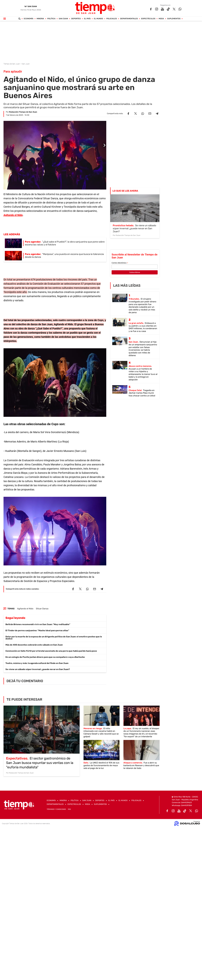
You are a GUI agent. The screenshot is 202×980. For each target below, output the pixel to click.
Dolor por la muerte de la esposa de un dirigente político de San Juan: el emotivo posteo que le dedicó (54, 638)
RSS (69, 809)
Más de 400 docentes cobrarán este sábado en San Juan (34, 645)
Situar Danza (42, 609)
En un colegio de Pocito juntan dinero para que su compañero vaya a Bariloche (45, 657)
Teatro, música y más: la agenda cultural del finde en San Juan (37, 663)
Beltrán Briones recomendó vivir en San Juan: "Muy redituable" (38, 624)
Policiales (112, 19)
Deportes (76, 19)
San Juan (63, 19)
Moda (161, 19)
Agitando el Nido (13, 215)
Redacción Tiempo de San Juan (23, 112)
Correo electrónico (120, 263)
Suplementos (174, 19)
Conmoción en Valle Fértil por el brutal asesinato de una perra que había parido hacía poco (51, 651)
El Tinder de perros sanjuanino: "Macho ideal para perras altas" (37, 630)
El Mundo (98, 19)
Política (51, 19)
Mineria (40, 19)
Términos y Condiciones (56, 809)
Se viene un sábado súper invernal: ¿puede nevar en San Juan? (38, 669)
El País (87, 19)
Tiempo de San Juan (12, 64)
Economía (28, 19)
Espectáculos (148, 19)
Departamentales (129, 19)
